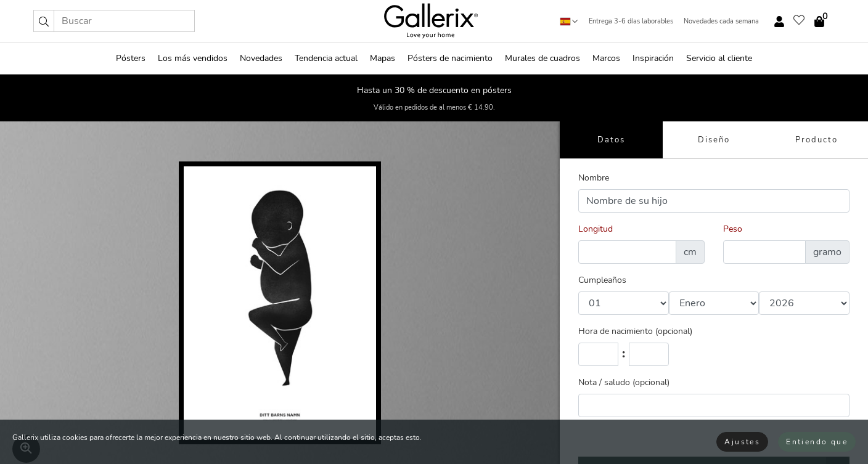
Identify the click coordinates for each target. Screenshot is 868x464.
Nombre (594, 178)
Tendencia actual (326, 58)
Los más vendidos (193, 58)
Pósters (131, 58)
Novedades (261, 58)
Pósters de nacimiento (450, 58)
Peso (733, 229)
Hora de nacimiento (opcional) (635, 331)
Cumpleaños (602, 280)
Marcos (606, 58)
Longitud (596, 229)
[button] (44, 21)
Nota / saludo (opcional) (624, 382)
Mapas (383, 58)
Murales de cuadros (542, 58)
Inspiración (653, 58)
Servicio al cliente (719, 58)
